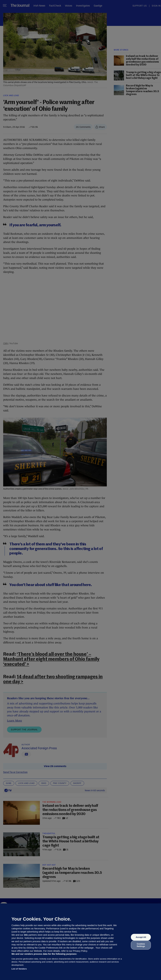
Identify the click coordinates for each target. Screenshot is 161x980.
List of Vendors (19, 969)
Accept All (141, 937)
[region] (80, 942)
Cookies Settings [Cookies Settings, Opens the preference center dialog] (141, 945)
